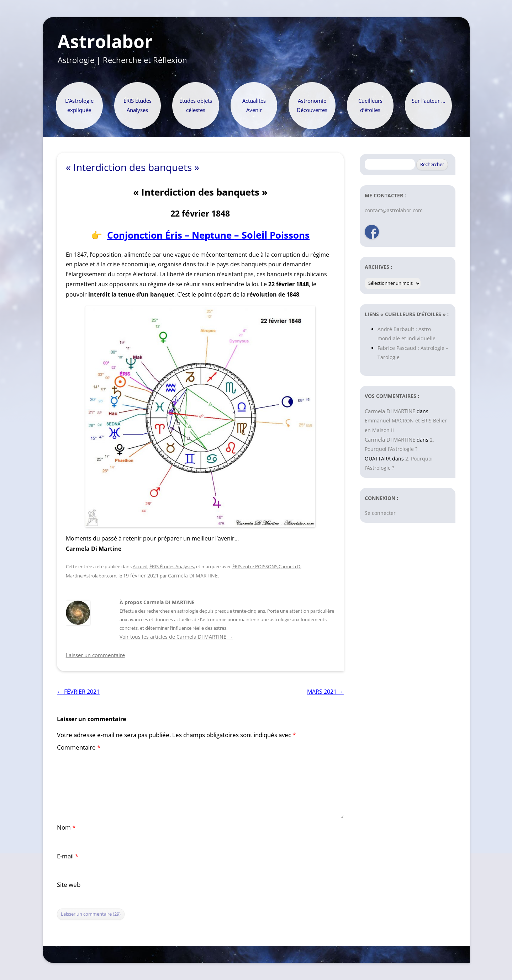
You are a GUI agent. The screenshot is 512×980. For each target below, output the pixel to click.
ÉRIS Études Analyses (138, 105)
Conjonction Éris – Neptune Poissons (208, 235)
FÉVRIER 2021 (78, 692)
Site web (69, 885)
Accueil (140, 566)
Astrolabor (105, 42)
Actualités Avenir (254, 105)
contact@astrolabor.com (394, 210)
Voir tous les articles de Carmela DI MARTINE (176, 637)
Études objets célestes (196, 105)
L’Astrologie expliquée (79, 105)
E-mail (68, 856)
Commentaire (79, 747)
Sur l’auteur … (429, 101)
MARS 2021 (325, 692)
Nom (66, 827)
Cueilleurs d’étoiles (370, 105)
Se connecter (380, 513)
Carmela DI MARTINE (193, 576)
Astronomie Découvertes (312, 105)
